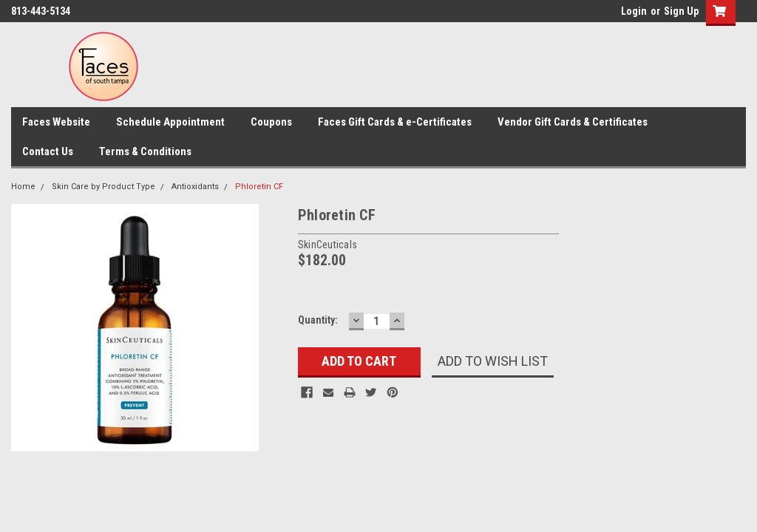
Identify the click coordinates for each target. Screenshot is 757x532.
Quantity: (318, 320)
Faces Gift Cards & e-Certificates (395, 122)
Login (634, 11)
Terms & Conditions (145, 151)
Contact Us (48, 151)
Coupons (271, 122)
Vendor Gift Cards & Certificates (573, 122)
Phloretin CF (259, 187)
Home (23, 187)
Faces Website (56, 122)
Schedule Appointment (170, 122)
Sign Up (681, 11)
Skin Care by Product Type (103, 187)
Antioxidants (195, 187)
